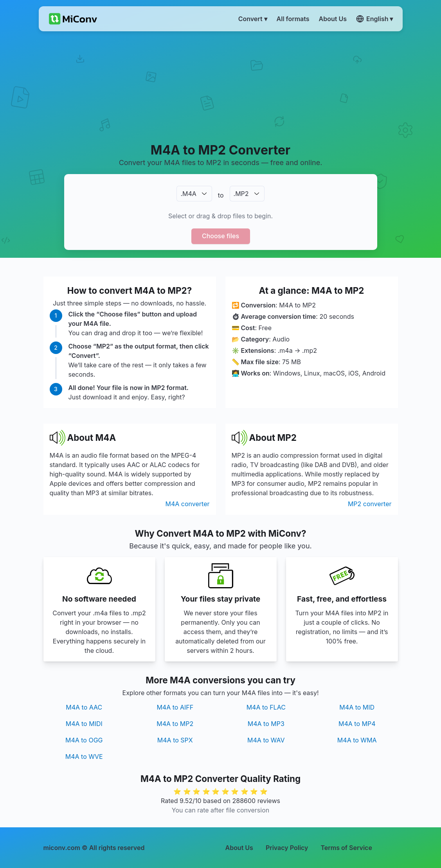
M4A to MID (357, 707)
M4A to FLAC (266, 707)
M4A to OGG (84, 740)
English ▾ (374, 19)
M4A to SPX (175, 740)
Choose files (220, 236)
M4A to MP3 (266, 724)
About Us (239, 848)
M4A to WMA (357, 740)
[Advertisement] (221, 86)
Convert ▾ (253, 19)
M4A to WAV (266, 740)
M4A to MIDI (84, 724)
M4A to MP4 (357, 724)
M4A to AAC (84, 707)
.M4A (188, 194)
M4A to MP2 (175, 724)
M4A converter (188, 504)
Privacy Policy (287, 848)
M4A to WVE (84, 757)
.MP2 (241, 194)
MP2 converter (370, 504)
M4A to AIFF (175, 707)
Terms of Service (346, 848)
